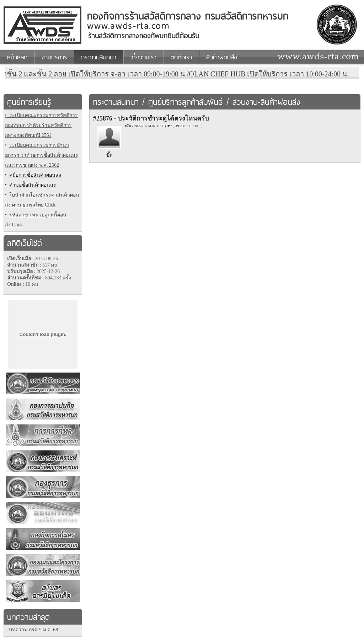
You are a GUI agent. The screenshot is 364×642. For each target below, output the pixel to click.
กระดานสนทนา (116, 102)
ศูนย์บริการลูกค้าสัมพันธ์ (186, 102)
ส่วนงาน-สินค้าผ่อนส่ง (266, 102)
